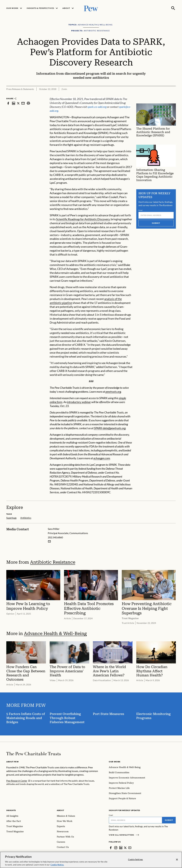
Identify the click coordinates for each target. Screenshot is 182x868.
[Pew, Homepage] (91, 8)
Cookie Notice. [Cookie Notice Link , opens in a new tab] (57, 866)
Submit (156, 223)
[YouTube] (130, 848)
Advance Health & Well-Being (55, 633)
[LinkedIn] (121, 848)
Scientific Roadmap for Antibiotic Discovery (83, 219)
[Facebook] (111, 848)
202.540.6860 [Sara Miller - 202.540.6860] (55, 537)
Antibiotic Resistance (53, 562)
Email (141, 210)
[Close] (177, 861)
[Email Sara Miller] (49, 541)
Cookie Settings (135, 861)
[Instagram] (116, 848)
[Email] (156, 215)
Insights (11, 810)
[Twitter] (125, 848)
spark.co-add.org (97, 107)
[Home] (34, 754)
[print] (28, 103)
